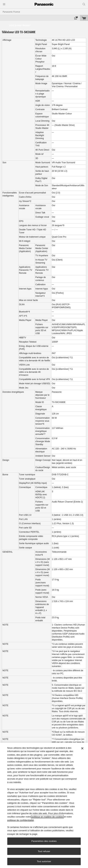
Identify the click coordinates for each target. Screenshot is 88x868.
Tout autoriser (44, 861)
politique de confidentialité (21, 820)
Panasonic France (11, 12)
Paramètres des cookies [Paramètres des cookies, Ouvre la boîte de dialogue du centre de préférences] (44, 841)
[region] (44, 805)
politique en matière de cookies (47, 817)
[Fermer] (82, 748)
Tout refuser (44, 851)
